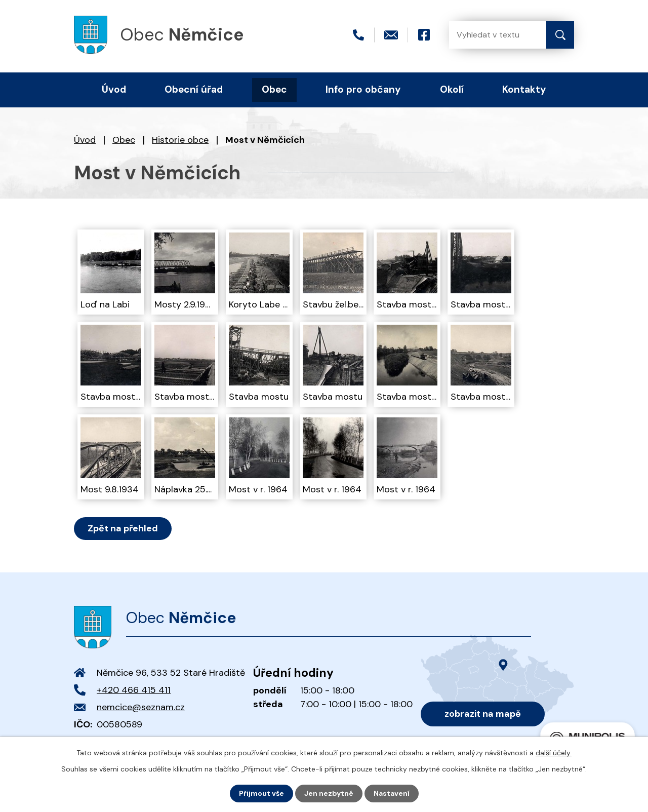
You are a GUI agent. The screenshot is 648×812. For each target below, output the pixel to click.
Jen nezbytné (329, 793)
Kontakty (524, 89)
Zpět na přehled (123, 528)
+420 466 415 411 (134, 690)
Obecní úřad (194, 89)
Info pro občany (363, 89)
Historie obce (180, 140)
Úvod (85, 140)
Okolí (452, 89)
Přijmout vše (261, 793)
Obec (124, 140)
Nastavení (392, 793)
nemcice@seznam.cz (141, 707)
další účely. (554, 753)
